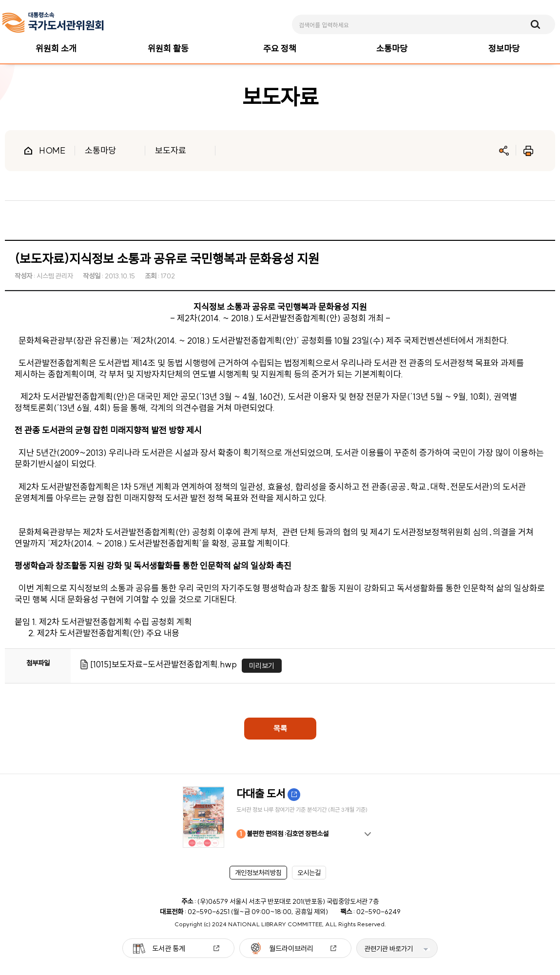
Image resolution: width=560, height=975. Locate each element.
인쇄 (528, 151)
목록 (280, 728)
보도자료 (171, 150)
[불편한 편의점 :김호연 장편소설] (280, 817)
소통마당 (100, 150)
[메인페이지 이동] (53, 23)
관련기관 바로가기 (389, 949)
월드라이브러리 (291, 948)
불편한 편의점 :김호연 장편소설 (282, 834)
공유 (504, 151)
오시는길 (309, 873)
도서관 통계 (169, 948)
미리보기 (262, 666)
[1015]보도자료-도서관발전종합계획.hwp (164, 664)
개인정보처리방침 (258, 873)
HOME (52, 150)
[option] (280, 817)
